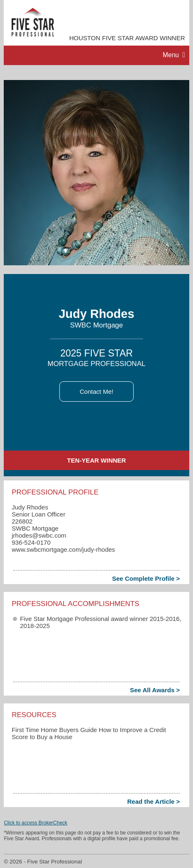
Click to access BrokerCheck (35, 823)
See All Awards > (155, 690)
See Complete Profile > (146, 578)
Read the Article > (153, 801)
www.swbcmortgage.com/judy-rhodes (63, 549)
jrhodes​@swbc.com (39, 535)
